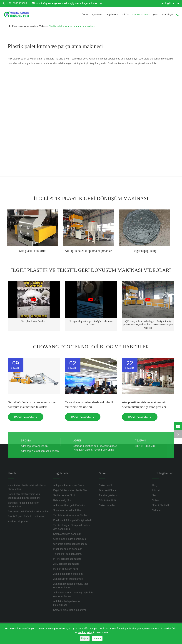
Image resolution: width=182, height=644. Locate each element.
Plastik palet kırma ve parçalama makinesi (72, 26)
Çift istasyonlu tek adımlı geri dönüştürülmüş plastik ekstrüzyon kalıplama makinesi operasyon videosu (148, 324)
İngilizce (170, 3)
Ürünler (85, 15)
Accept (97, 638)
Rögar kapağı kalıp (145, 251)
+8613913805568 (15, 3)
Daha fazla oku (26, 417)
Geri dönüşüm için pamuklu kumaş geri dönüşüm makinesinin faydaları (33, 405)
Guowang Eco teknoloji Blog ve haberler (91, 347)
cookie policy (85, 632)
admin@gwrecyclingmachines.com (83, 3)
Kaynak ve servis (141, 15)
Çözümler (97, 15)
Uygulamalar (112, 15)
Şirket (156, 15)
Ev (14, 26)
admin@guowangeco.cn (48, 3)
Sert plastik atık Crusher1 (34, 321)
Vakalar (125, 15)
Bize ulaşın (167, 15)
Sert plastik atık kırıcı (33, 251)
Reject (85, 638)
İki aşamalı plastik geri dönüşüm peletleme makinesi (91, 323)
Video (42, 26)
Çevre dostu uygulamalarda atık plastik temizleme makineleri (89, 405)
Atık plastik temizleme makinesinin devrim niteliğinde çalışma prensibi (144, 405)
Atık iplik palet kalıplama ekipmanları (89, 251)
